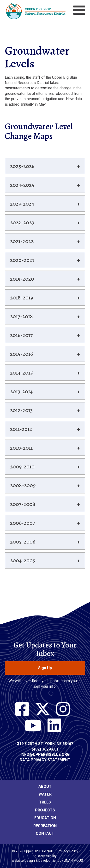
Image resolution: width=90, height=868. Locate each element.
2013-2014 (21, 391)
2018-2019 (22, 298)
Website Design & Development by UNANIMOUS (47, 861)
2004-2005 (23, 560)
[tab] (45, 166)
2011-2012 (21, 429)
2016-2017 (21, 335)
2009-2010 (22, 466)
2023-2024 (22, 204)
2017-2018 (21, 316)
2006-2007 (23, 523)
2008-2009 (23, 485)
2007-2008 (23, 504)
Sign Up (45, 668)
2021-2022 (22, 241)
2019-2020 (22, 279)
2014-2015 (21, 373)
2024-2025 (22, 185)
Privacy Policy (68, 851)
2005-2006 (23, 542)
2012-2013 (21, 410)
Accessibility (47, 856)
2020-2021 (22, 260)
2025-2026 (22, 166)
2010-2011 (21, 448)
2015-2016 (21, 354)
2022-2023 (22, 222)
